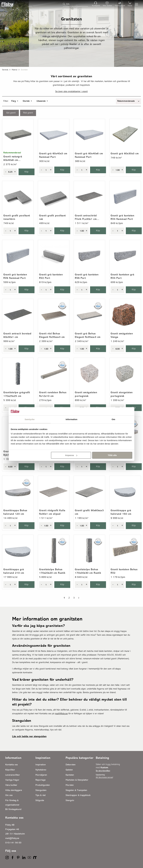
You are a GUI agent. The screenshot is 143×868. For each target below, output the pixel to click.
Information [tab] (71, 419)
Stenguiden (41, 790)
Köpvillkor (10, 770)
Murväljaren (41, 775)
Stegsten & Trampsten (76, 790)
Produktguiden (43, 785)
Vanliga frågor (12, 780)
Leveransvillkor (13, 775)
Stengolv (70, 801)
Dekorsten (71, 765)
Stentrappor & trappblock (78, 795)
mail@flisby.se (12, 838)
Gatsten (69, 770)
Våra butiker (11, 785)
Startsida (5, 70)
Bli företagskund (13, 809)
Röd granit (28, 113)
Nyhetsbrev (41, 770)
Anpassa (71, 455)
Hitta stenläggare (14, 790)
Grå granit (11, 113)
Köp (27, 172)
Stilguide (40, 801)
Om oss (9, 795)
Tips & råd (40, 795)
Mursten (70, 785)
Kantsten (70, 775)
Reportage (40, 780)
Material (15, 70)
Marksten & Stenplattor (77, 780)
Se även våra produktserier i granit (71, 92)
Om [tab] (113, 419)
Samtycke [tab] (30, 419)
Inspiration (41, 765)
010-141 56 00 (13, 843)
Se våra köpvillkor (103, 771)
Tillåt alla (112, 455)
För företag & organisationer (12, 803)
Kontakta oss (12, 765)
